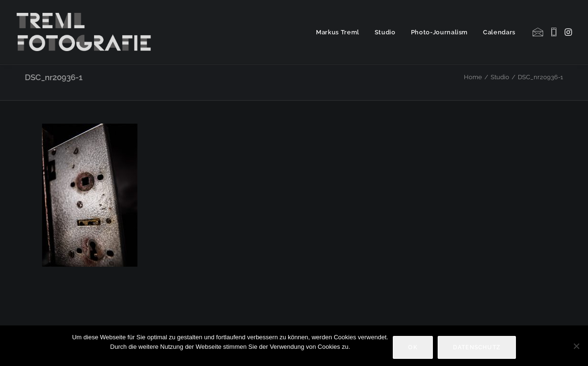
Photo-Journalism (439, 32)
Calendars (499, 32)
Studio (385, 32)
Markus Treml (338, 32)
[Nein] (576, 346)
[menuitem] (338, 32)
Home (473, 77)
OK (413, 347)
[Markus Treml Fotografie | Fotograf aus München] (86, 32)
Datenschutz (477, 347)
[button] (539, 32)
